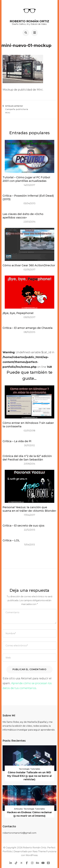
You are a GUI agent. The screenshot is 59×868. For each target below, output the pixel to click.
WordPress (32, 855)
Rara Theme (39, 851)
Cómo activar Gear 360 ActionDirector (29, 265)
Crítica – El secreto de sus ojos (23, 526)
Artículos (18, 809)
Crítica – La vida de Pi (17, 441)
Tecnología (24, 769)
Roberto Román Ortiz (29, 21)
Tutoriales (35, 769)
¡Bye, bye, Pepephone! (18, 313)
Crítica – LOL (11, 540)
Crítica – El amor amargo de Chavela (28, 328)
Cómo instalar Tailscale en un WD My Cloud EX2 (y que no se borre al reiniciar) (29, 776)
